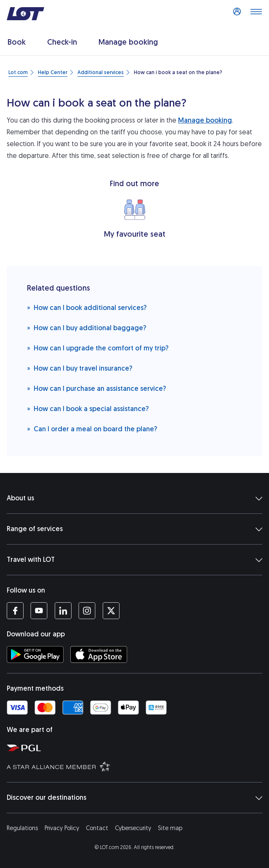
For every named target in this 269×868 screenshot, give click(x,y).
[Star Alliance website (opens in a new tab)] (136, 766)
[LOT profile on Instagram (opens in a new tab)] (87, 611)
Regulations (22, 828)
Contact (97, 828)
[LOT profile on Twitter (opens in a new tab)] (111, 611)
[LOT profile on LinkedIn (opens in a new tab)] (63, 611)
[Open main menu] (256, 14)
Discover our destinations (134, 798)
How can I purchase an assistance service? (96, 388)
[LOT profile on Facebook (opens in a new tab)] (15, 611)
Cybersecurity (133, 828)
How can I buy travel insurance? (80, 368)
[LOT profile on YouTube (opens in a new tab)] (39, 611)
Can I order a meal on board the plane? (92, 429)
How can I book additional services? (87, 307)
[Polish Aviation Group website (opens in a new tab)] (136, 748)
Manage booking (205, 120)
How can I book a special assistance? (88, 408)
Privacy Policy (62, 828)
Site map (170, 828)
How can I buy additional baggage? (87, 327)
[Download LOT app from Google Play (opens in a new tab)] (35, 654)
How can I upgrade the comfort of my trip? (98, 348)
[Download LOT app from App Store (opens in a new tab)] (99, 654)
